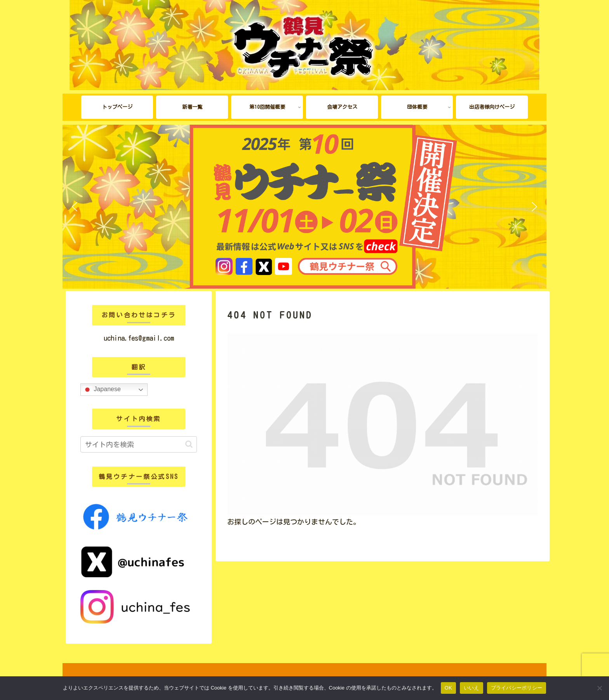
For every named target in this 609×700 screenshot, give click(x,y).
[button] (75, 207)
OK (448, 688)
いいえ (472, 688)
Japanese (102, 390)
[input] (139, 444)
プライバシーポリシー (517, 688)
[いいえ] (599, 688)
